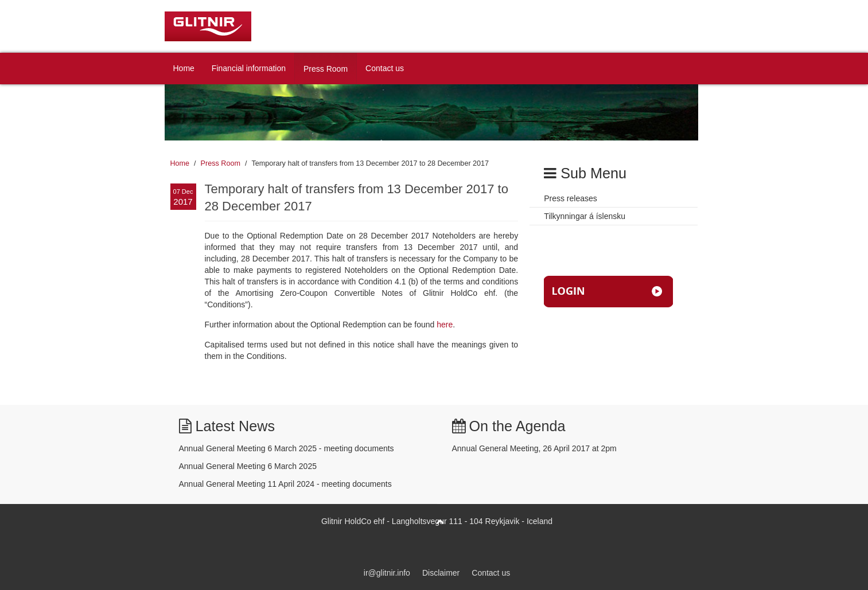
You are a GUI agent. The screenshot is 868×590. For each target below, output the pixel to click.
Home (184, 68)
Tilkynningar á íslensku (585, 216)
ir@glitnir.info (387, 573)
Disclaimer (441, 573)
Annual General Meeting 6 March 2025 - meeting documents (287, 448)
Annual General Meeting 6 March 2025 (248, 466)
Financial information (249, 68)
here (445, 325)
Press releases (571, 198)
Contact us (385, 68)
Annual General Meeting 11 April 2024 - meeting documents (285, 484)
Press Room (326, 69)
